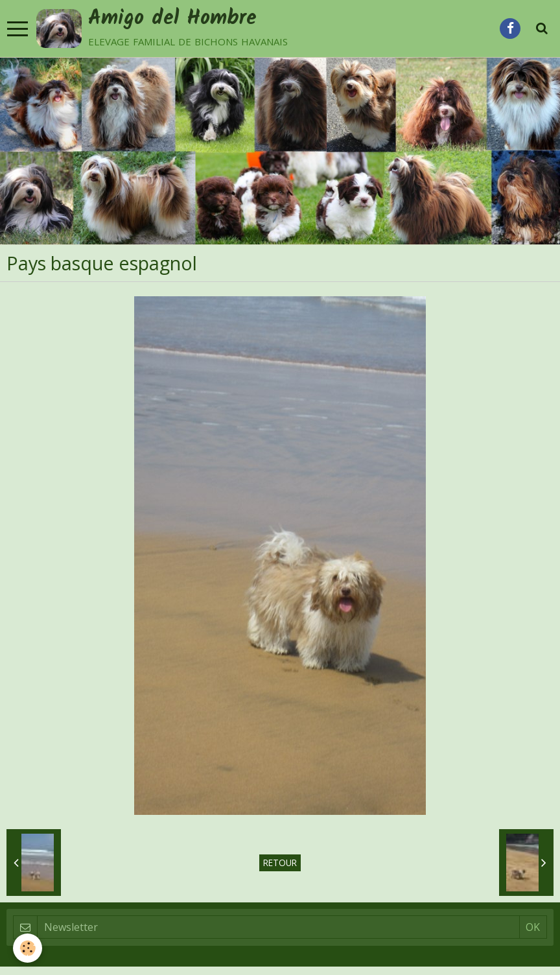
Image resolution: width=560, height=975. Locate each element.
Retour (280, 863)
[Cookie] (28, 948)
